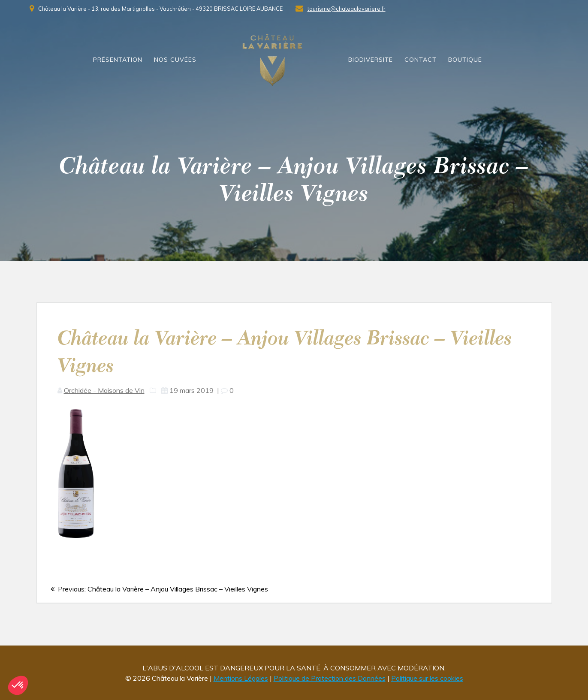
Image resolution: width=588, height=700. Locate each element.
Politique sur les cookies (427, 678)
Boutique (465, 60)
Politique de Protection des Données (330, 678)
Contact (421, 60)
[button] (18, 685)
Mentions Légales (241, 678)
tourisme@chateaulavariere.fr (347, 9)
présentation (118, 60)
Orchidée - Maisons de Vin (104, 390)
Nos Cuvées (175, 60)
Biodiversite (371, 60)
